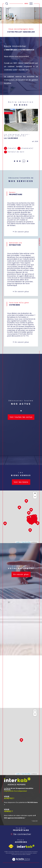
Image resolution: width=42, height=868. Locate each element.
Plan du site (18, 853)
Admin (34, 853)
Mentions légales (27, 853)
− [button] (35, 497)
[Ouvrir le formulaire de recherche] (7, 4)
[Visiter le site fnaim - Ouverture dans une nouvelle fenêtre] (11, 846)
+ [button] (35, 494)
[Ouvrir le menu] (29, 4)
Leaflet (18, 542)
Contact (39, 242)
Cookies (28, 854)
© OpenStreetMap (26, 542)
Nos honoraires (10, 853)
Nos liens (14, 854)
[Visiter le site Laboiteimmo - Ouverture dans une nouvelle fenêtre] (21, 862)
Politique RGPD (21, 854)
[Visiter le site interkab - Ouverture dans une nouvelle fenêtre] (26, 846)
